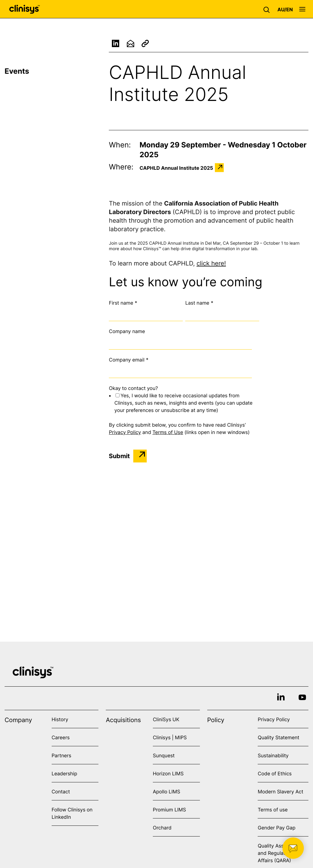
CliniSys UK (166, 719)
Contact (61, 792)
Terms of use (273, 810)
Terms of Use (168, 432)
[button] (268, 9)
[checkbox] (184, 403)
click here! (211, 264)
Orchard (162, 828)
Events (17, 71)
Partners (62, 755)
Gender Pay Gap (276, 828)
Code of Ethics (275, 773)
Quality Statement (278, 737)
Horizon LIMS (168, 773)
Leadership (64, 773)
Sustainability (273, 755)
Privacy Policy (125, 432)
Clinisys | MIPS (170, 737)
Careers (61, 737)
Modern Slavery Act (280, 792)
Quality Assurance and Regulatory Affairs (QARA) (279, 853)
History (60, 719)
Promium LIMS (169, 810)
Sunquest (164, 755)
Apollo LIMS (166, 792)
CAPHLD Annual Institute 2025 (176, 168)
